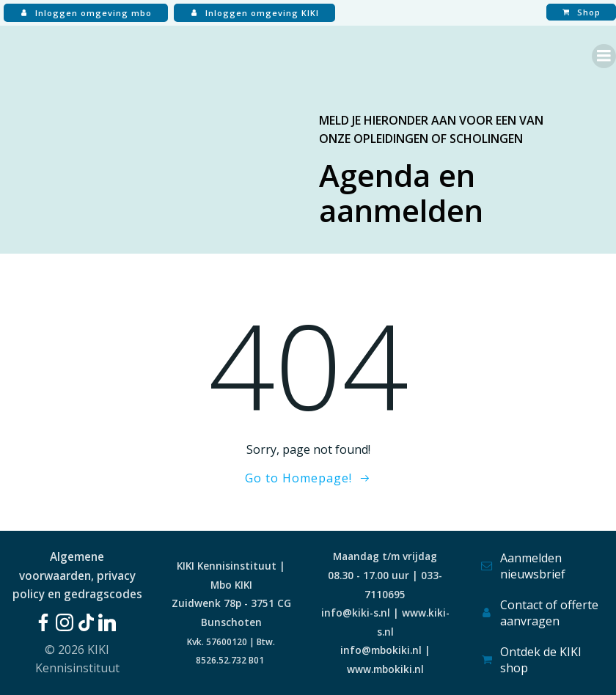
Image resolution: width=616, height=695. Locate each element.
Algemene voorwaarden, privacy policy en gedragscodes (77, 575)
